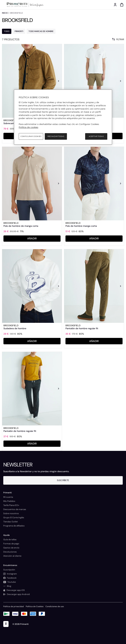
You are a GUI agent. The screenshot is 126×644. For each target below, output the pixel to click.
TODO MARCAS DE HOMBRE (41, 31)
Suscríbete (63, 480)
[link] (32, 81)
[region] (63, 117)
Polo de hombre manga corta (81, 226)
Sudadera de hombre (15, 328)
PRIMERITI (19, 31)
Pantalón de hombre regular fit (82, 328)
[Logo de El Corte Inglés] (36, 5)
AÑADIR (32, 238)
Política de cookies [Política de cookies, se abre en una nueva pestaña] (28, 127)
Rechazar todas (56, 136)
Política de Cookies (35, 606)
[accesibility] (6, 624)
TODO (7, 31)
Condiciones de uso (55, 606)
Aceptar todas (96, 136)
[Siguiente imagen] (59, 81)
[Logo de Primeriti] (18, 5)
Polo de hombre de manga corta (21, 226)
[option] (32, 81)
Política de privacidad (14, 606)
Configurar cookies (31, 136)
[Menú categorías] (3, 5)
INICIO (5, 13)
